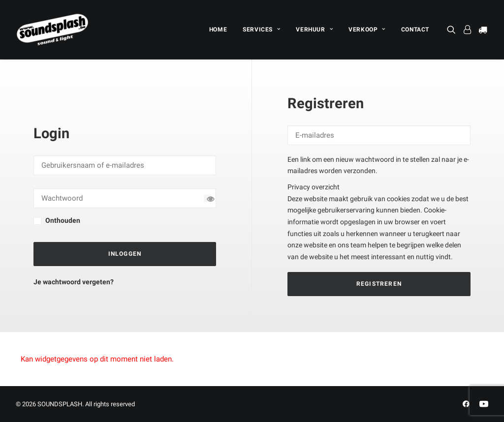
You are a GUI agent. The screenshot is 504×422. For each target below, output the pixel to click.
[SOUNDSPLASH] (53, 30)
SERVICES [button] (261, 30)
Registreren (379, 284)
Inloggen (125, 254)
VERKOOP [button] (367, 30)
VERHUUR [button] (314, 30)
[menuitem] (218, 30)
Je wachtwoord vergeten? (74, 282)
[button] (453, 30)
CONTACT (415, 30)
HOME (218, 30)
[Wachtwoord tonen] (207, 198)
